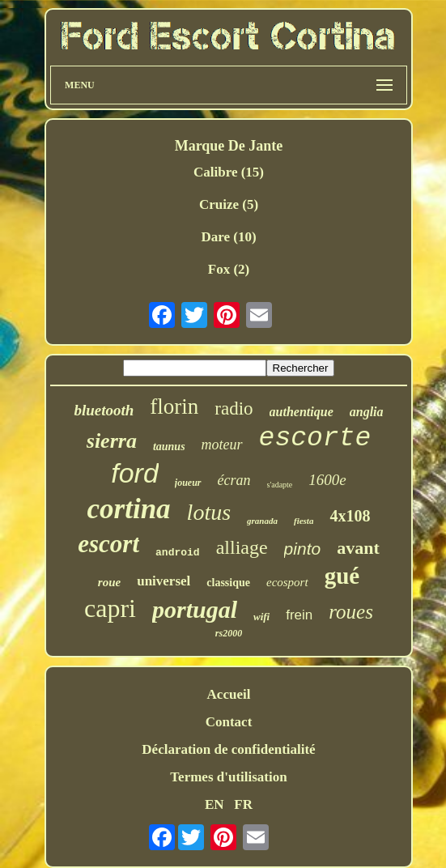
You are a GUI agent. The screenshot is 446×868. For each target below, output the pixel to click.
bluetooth (104, 410)
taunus (169, 447)
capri (110, 608)
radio (234, 408)
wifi (261, 617)
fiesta (304, 521)
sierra (112, 441)
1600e (327, 480)
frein (299, 615)
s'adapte (280, 485)
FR (243, 804)
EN (215, 804)
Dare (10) (228, 237)
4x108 (350, 516)
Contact (229, 722)
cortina (129, 509)
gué (342, 576)
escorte (315, 438)
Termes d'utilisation (228, 777)
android (178, 553)
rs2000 (229, 633)
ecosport (287, 582)
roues (351, 612)
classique (228, 583)
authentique (302, 412)
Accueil (229, 694)
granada (262, 521)
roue (109, 582)
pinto (303, 549)
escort (108, 544)
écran (234, 480)
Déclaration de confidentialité (228, 749)
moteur (222, 445)
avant (358, 548)
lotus (209, 512)
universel (164, 581)
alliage (242, 547)
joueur (188, 483)
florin (174, 406)
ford (135, 473)
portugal (195, 609)
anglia (367, 412)
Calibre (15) (229, 172)
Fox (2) (229, 269)
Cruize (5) (229, 204)
